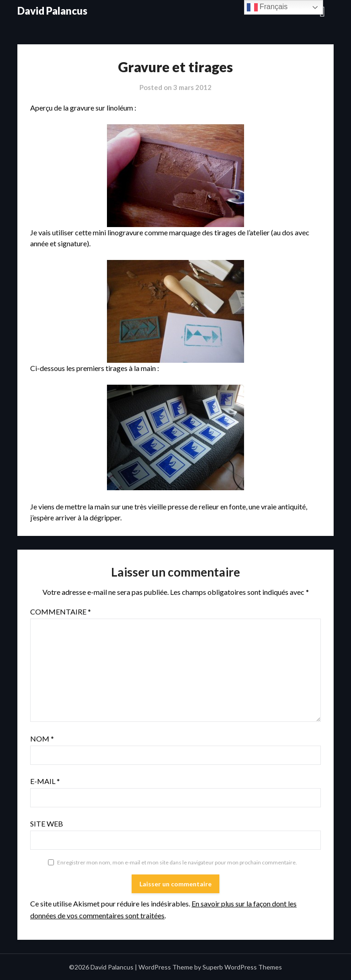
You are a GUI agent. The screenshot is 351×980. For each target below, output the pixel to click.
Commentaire (61, 612)
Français (267, 7)
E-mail (45, 781)
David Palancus (52, 11)
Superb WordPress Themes (242, 967)
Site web (47, 824)
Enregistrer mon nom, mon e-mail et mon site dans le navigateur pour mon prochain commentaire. (177, 862)
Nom (42, 739)
